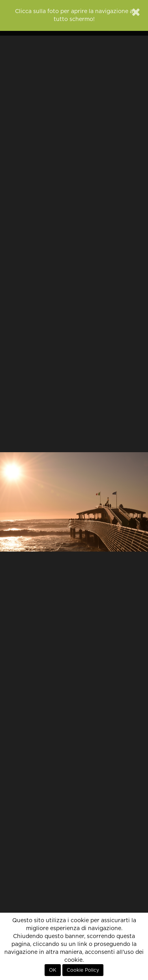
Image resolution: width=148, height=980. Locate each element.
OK (53, 970)
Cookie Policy (83, 970)
